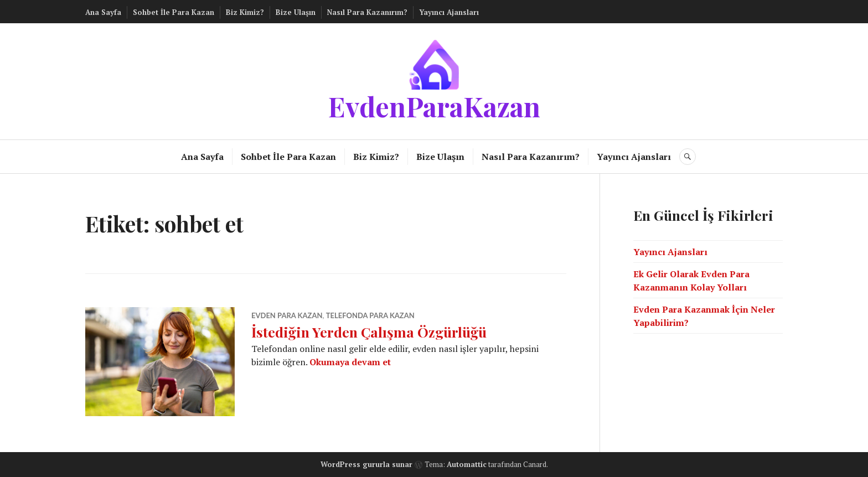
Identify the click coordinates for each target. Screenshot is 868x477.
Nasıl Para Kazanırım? (367, 12)
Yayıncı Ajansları (449, 12)
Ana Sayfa (103, 12)
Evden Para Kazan (287, 315)
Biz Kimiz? (245, 12)
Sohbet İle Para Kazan (174, 12)
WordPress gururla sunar (366, 464)
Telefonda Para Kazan (370, 315)
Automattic (467, 464)
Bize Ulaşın (296, 12)
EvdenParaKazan (434, 106)
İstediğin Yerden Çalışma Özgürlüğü (369, 332)
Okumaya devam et (350, 362)
